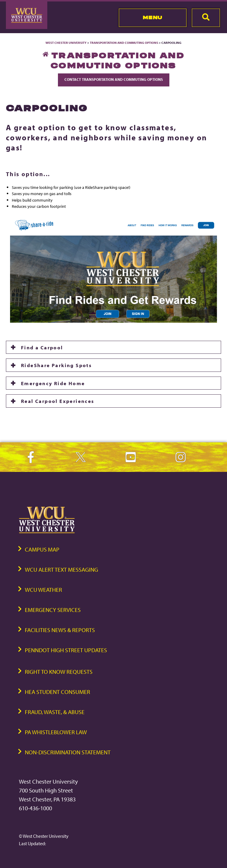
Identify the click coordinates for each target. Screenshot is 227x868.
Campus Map (42, 549)
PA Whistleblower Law (56, 732)
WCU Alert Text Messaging (61, 569)
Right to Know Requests (59, 672)
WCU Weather (43, 590)
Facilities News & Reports (60, 630)
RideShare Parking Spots (56, 365)
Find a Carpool (42, 347)
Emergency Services (53, 610)
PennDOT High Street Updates (66, 650)
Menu (153, 17)
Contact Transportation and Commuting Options (114, 79)
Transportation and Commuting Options (124, 43)
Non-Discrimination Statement (68, 752)
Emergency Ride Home (53, 383)
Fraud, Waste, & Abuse (55, 712)
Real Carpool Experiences (58, 401)
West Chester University (66, 43)
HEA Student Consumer (57, 692)
